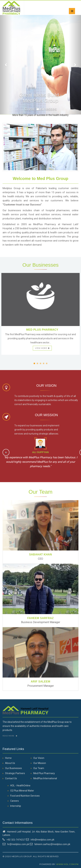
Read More (10, 736)
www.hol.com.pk (67, 864)
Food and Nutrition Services (25, 796)
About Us (10, 763)
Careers (15, 801)
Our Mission (40, 763)
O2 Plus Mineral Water (22, 791)
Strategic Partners (15, 773)
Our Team (39, 768)
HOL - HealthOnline (20, 786)
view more (42, 348)
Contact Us (11, 778)
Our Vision (39, 758)
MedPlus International (45, 778)
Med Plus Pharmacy (44, 773)
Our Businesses (13, 768)
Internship (16, 806)
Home (8, 758)
